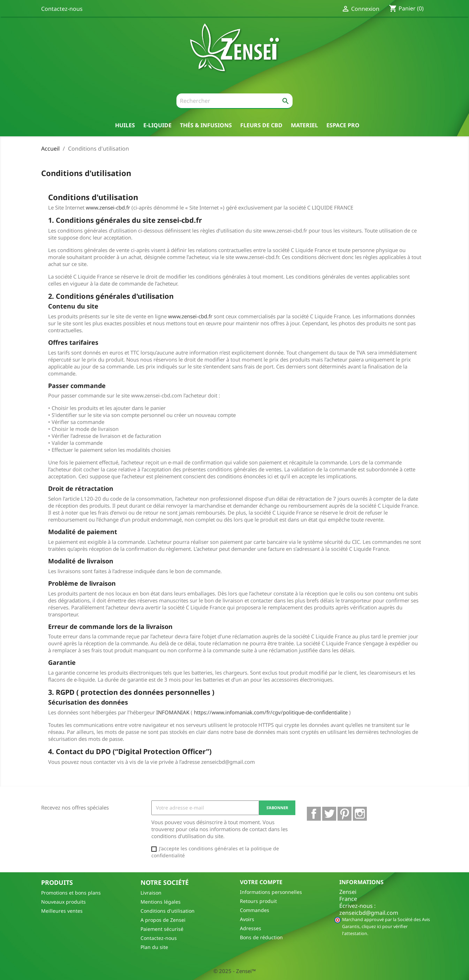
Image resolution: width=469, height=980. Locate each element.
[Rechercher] (234, 101)
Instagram (360, 814)
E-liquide (157, 125)
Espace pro (343, 125)
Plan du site (154, 947)
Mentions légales (161, 902)
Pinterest (345, 814)
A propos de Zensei (163, 920)
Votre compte (261, 882)
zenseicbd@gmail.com (369, 913)
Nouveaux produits (63, 902)
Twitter (329, 814)
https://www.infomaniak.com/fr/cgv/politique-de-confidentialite (271, 712)
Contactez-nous (62, 9)
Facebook (314, 814)
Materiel (304, 125)
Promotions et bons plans (71, 893)
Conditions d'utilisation (168, 911)
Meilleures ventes (62, 911)
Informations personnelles (271, 892)
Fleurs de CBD (261, 125)
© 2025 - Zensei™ (235, 971)
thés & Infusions (206, 125)
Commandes (255, 910)
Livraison (151, 893)
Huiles (125, 125)
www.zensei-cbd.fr (108, 207)
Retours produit (258, 901)
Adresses (251, 928)
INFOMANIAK (173, 712)
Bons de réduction (261, 937)
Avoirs (247, 919)
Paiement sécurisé (162, 929)
